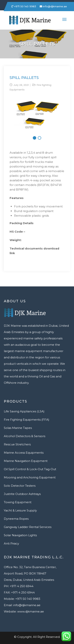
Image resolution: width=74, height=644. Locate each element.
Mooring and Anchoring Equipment (30, 477)
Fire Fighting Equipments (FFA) (27, 420)
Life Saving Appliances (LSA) (24, 411)
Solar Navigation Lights (20, 535)
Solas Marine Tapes (18, 428)
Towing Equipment (18, 502)
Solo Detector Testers (20, 486)
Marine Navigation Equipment (26, 461)
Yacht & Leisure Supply (20, 510)
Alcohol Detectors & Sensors (25, 436)
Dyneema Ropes (16, 519)
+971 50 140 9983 (24, 6)
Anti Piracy (11, 543)
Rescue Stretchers (17, 444)
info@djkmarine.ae (53, 6)
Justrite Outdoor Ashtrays (22, 494)
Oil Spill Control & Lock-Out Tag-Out (30, 469)
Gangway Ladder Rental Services (28, 527)
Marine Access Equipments (24, 453)
